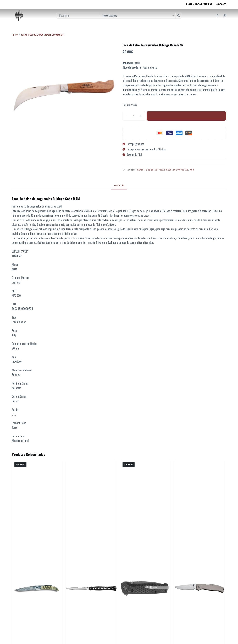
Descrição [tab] (119, 185)
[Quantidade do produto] (134, 116)
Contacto (221, 4)
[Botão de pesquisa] (178, 16)
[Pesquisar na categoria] (138, 16)
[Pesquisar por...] (78, 16)
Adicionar (186, 116)
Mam (192, 170)
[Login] (217, 16)
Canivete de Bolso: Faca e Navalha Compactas (163, 170)
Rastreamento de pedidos (199, 4)
